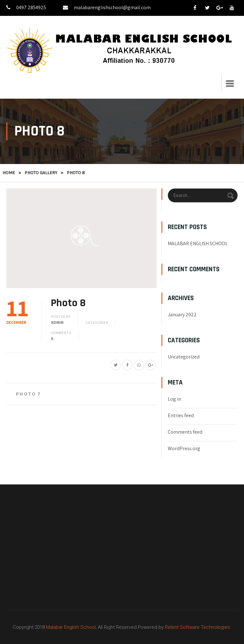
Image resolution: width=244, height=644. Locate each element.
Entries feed (181, 415)
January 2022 (182, 315)
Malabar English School (71, 627)
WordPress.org (184, 448)
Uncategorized (184, 357)
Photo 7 (28, 394)
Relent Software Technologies (197, 627)
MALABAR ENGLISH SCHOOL (198, 243)
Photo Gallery (41, 173)
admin (57, 322)
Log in (174, 399)
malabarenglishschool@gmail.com (107, 7)
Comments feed (185, 432)
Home (9, 173)
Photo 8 (68, 303)
